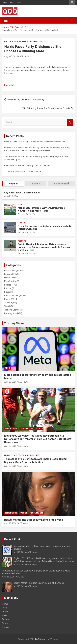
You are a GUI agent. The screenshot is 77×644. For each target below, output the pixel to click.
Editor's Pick (11, 42)
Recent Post (12, 539)
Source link (9, 85)
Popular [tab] (13, 184)
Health (7, 278)
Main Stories (10, 281)
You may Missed (15, 323)
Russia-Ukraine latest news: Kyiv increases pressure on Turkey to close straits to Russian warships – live (44, 247)
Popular (8, 288)
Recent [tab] (36, 184)
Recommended (37, 42)
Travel (7, 306)
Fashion (8, 274)
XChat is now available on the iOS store (23, 171)
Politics (24, 42)
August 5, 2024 (11, 56)
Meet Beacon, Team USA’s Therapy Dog (26, 100)
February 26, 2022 (26, 214)
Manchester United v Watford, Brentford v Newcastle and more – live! (42, 209)
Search (70, 122)
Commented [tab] (62, 184)
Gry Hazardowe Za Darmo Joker (22, 193)
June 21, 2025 (11, 196)
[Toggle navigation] (6, 20)
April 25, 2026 (10, 382)
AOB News (24, 56)
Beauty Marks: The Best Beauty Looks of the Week (28, 165)
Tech (7, 303)
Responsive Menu (72, 2)
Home (5, 604)
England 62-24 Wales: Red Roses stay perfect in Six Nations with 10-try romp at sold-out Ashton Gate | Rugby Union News (38, 439)
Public (7, 292)
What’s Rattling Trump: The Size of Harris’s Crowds (46, 108)
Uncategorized (11, 313)
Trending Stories (12, 310)
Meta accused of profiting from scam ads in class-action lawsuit (35, 141)
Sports (21, 205)
